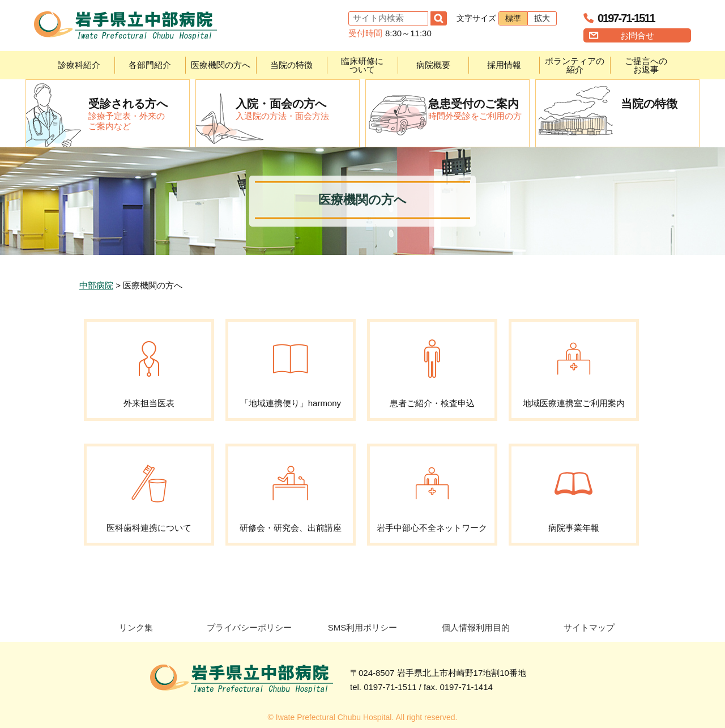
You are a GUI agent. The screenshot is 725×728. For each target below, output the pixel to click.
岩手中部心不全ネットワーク (432, 489)
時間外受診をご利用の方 (479, 109)
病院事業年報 (574, 489)
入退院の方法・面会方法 (297, 109)
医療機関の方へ (221, 65)
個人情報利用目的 (476, 627)
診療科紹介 (79, 65)
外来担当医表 (149, 365)
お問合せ (637, 35)
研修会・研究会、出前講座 (291, 489)
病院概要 (433, 65)
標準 (513, 18)
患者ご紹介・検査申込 (432, 365)
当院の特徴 (291, 65)
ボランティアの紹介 (575, 65)
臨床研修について (362, 65)
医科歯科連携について (149, 489)
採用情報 (504, 65)
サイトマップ (589, 627)
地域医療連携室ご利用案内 (574, 365)
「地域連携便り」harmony (291, 365)
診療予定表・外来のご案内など (139, 114)
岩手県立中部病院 (125, 25)
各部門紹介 (150, 65)
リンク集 (136, 627)
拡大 (542, 18)
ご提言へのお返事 (646, 65)
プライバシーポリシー (249, 627)
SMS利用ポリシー (363, 627)
